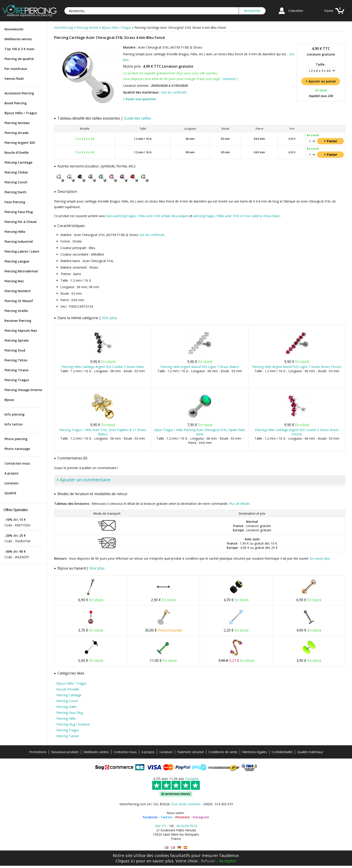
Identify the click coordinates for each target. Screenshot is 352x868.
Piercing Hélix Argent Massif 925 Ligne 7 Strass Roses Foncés (297, 367)
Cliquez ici (125, 861)
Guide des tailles (137, 118)
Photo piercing (16, 439)
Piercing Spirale (16, 340)
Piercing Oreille (16, 311)
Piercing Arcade (16, 133)
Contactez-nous (17, 463)
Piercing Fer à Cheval (21, 222)
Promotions (38, 752)
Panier (329, 11)
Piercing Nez (14, 281)
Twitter (166, 817)
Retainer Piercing (18, 321)
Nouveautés (14, 29)
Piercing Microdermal (21, 271)
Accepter (228, 861)
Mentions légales (255, 752)
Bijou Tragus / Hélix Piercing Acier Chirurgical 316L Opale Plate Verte (200, 432)
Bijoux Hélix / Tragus (21, 113)
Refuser (208, 861)
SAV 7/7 (161, 826)
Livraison (11, 483)
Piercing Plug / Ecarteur (73, 724)
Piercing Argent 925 (20, 143)
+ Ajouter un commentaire (83, 480)
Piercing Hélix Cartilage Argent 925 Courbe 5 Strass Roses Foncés (297, 432)
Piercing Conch (16, 182)
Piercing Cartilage (18, 162)
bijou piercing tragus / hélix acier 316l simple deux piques (147, 216)
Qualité (10, 493)
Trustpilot (192, 779)
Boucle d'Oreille (16, 152)
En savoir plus (320, 558)
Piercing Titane (16, 370)
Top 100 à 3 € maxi (19, 49)
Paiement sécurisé (190, 752)
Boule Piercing (15, 103)
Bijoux (9, 400)
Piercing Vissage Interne (23, 390)
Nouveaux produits (65, 752)
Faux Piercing (15, 202)
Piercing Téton (16, 360)
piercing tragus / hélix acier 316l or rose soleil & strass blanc (237, 216)
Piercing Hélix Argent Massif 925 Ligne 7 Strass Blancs (200, 367)
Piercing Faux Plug (19, 212)
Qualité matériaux (310, 752)
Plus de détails (239, 504)
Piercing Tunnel (67, 736)
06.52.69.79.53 (187, 826)
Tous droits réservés (186, 804)
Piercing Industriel (19, 241)
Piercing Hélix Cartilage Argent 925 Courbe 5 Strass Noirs (103, 367)
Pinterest (183, 817)
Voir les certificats (174, 92)
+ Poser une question (140, 99)
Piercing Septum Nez (21, 331)
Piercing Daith (15, 192)
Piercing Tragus (17, 380)
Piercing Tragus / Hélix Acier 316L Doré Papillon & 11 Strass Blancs (103, 432)
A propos (11, 473)
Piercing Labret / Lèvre (22, 251)
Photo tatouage (17, 449)
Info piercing (14, 414)
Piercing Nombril (18, 291)
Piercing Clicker (16, 172)
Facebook (150, 817)
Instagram (201, 817)
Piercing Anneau (17, 123)
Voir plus (109, 318)
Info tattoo (14, 424)
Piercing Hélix (15, 232)
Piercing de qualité (19, 59)
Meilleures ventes (18, 39)
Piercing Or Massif (19, 301)
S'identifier (296, 11)
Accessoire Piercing (19, 93)
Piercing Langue (17, 261)
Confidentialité (282, 752)
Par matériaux (16, 69)
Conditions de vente (223, 752)
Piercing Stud (15, 350)
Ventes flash (14, 79)
